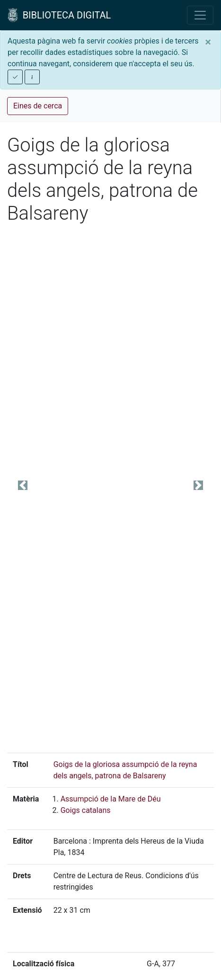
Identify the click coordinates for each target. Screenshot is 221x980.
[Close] (208, 42)
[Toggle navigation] (200, 15)
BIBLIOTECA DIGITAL (59, 15)
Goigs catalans (86, 810)
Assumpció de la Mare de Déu (111, 799)
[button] (23, 485)
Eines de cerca (38, 106)
